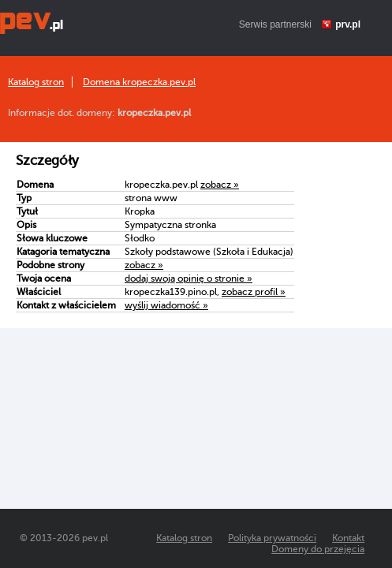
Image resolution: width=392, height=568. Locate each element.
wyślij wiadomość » (166, 305)
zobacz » (220, 185)
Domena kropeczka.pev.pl (139, 82)
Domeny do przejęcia (318, 549)
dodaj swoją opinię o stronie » (189, 278)
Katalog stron (36, 82)
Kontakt (348, 538)
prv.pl (348, 24)
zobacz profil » (254, 292)
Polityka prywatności (272, 538)
